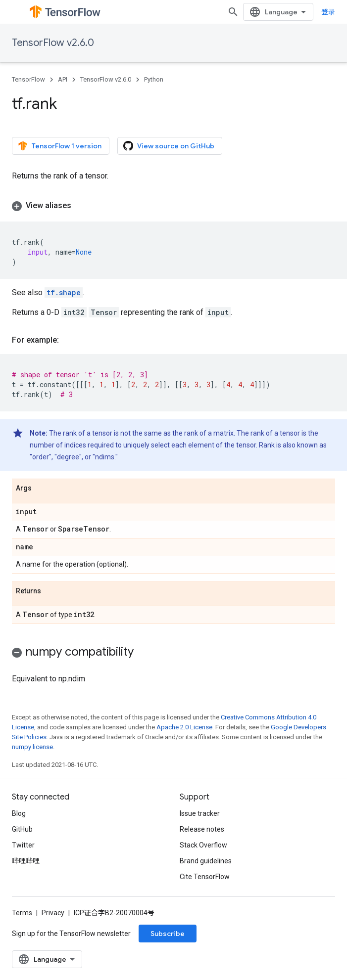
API (63, 79)
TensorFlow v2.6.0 (53, 43)
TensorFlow (28, 79)
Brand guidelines (206, 861)
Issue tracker (200, 813)
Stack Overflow (203, 845)
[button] (173, 206)
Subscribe (168, 934)
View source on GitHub (169, 146)
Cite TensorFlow (205, 877)
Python (154, 79)
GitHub (22, 829)
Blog (19, 813)
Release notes (202, 829)
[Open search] (233, 12)
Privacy (53, 913)
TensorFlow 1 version (60, 146)
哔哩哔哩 (26, 861)
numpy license (32, 747)
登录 (328, 12)
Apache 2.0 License (184, 727)
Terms (22, 913)
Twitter (23, 845)
